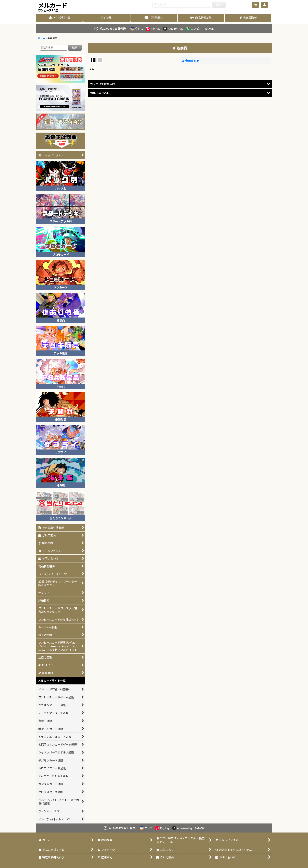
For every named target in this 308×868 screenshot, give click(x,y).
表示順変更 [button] (190, 61)
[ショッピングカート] (255, 5)
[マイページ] (264, 5)
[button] (180, 84)
